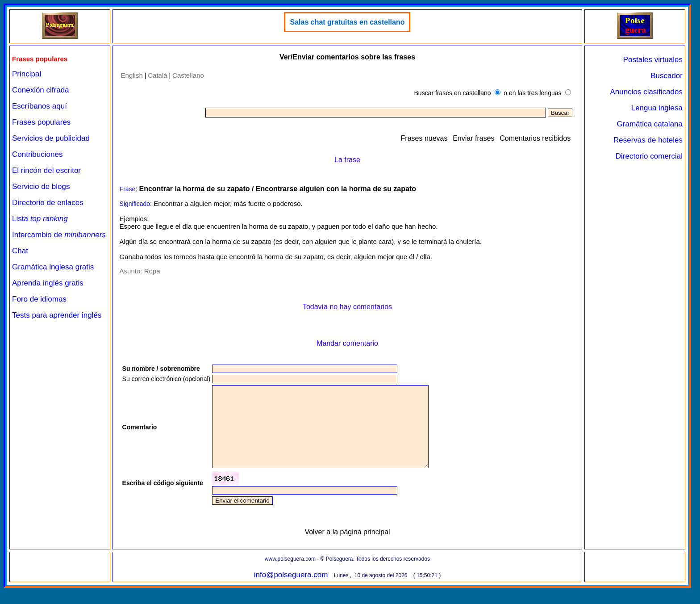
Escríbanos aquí (40, 106)
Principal (27, 74)
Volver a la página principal (347, 548)
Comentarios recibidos (535, 138)
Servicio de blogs (41, 187)
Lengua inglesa (657, 108)
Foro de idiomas (39, 299)
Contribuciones (37, 154)
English (132, 75)
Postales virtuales (653, 60)
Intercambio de (59, 235)
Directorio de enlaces (48, 203)
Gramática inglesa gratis (53, 267)
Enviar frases (473, 138)
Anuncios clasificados (646, 92)
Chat (20, 251)
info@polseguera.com (291, 591)
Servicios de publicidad (51, 138)
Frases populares (41, 122)
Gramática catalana (650, 124)
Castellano (188, 75)
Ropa (152, 271)
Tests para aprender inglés (57, 315)
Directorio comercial (649, 156)
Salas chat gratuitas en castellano (347, 22)
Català (157, 75)
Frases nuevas (424, 138)
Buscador (667, 76)
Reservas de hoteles (648, 140)
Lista (40, 219)
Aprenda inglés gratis (48, 283)
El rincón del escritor (46, 170)
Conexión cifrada (41, 90)
